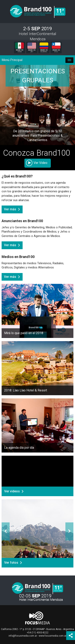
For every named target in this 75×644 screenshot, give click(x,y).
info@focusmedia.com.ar (23, 636)
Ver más (10, 209)
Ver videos (12, 491)
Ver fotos (11, 563)
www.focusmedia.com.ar (53, 636)
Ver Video (40, 163)
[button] (6, 105)
